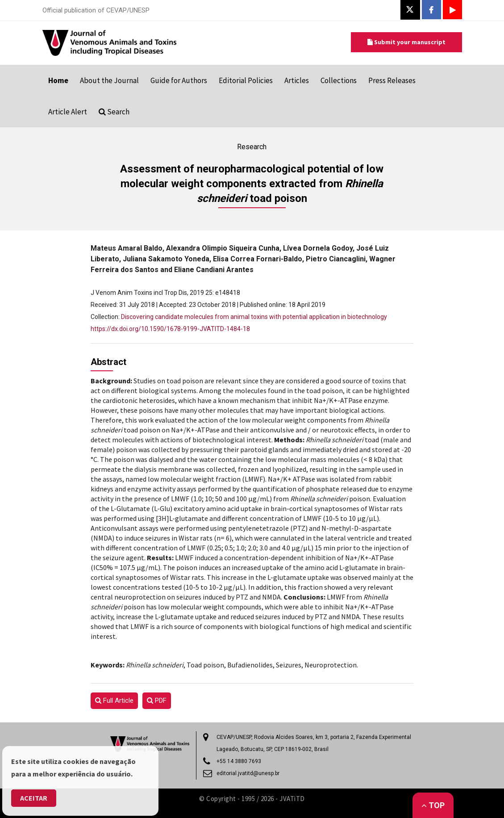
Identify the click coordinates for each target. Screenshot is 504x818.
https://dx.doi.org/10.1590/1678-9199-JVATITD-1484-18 (170, 329)
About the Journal (109, 80)
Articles (297, 80)
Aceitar (34, 798)
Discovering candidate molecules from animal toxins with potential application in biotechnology (254, 317)
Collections (339, 80)
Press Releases (392, 80)
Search (114, 112)
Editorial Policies (246, 80)
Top (433, 805)
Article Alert (68, 112)
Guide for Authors (179, 80)
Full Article (114, 701)
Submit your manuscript (406, 42)
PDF (157, 701)
